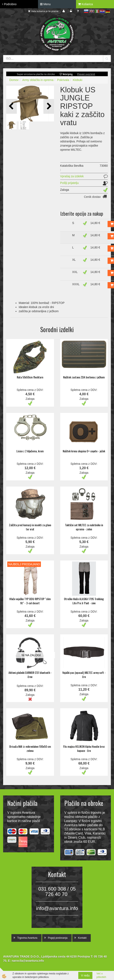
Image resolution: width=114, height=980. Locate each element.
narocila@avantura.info (28, 961)
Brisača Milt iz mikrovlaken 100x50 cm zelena (30, 748)
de (108, 11)
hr (102, 11)
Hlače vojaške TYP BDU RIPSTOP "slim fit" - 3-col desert (30, 601)
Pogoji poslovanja (58, 938)
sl (86, 11)
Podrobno (9, 4)
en (92, 11)
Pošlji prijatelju (69, 183)
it (97, 11)
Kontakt (82, 938)
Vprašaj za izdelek (72, 176)
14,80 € (95, 223)
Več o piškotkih (101, 975)
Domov (14, 80)
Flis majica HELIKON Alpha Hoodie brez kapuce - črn (84, 748)
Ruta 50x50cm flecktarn (30, 377)
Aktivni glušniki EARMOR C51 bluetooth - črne (30, 675)
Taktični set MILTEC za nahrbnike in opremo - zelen (84, 527)
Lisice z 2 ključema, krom (30, 451)
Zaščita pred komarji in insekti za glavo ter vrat (30, 527)
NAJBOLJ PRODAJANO (24, 564)
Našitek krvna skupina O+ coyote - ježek (84, 451)
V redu (85, 975)
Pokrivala (63, 80)
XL (74, 260)
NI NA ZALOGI (31, 655)
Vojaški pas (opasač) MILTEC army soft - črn (84, 675)
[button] (49, 106)
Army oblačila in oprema (38, 80)
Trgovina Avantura (27, 938)
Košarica (85, 4)
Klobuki (77, 80)
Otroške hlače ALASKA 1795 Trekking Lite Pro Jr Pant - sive (84, 601)
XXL (75, 272)
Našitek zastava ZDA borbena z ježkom (84, 377)
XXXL (76, 284)
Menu (45, 4)
